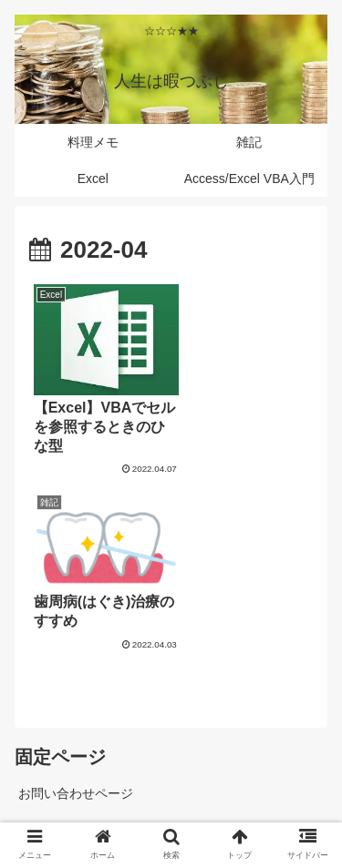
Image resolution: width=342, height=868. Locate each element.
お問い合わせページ (76, 608)
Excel (171, 794)
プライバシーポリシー (82, 648)
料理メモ (242, 768)
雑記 (100, 768)
